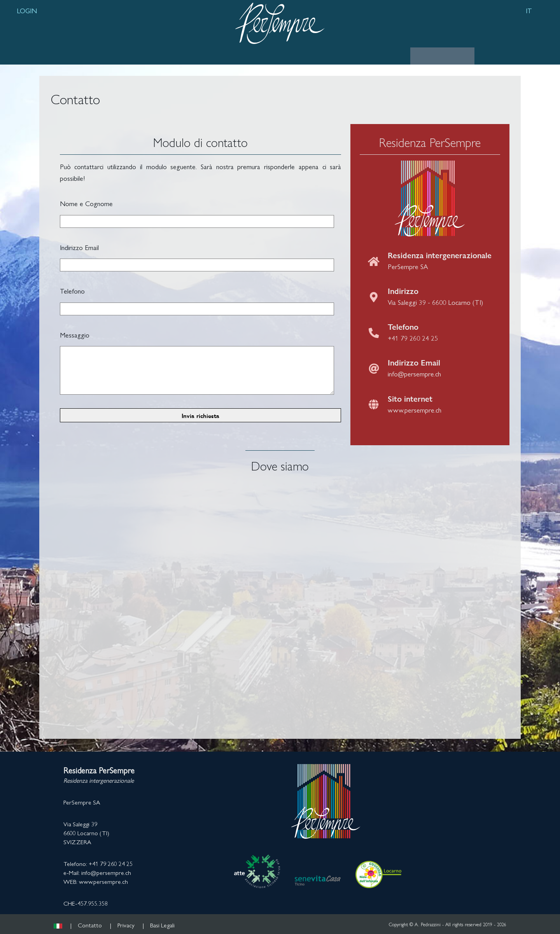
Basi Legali (162, 925)
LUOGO (181, 55)
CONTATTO (442, 56)
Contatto (90, 925)
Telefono (72, 291)
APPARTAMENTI (308, 55)
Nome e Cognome (86, 203)
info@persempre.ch (414, 373)
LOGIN (27, 10)
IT (529, 10)
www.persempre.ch (415, 410)
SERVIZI (238, 55)
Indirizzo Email (79, 247)
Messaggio (75, 335)
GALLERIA (379, 55)
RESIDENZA (118, 55)
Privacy (126, 925)
